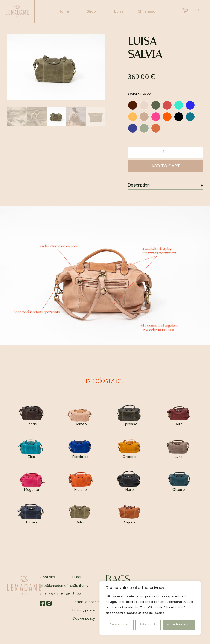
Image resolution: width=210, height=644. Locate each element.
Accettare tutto (179, 625)
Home (64, 11)
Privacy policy (84, 611)
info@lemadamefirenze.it (60, 586)
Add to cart (166, 167)
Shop (91, 11)
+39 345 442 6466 (55, 594)
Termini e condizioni (89, 602)
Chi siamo (146, 11)
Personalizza (120, 625)
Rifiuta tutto (148, 625)
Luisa (119, 11)
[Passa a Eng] (198, 11)
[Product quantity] (166, 152)
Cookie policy (84, 619)
